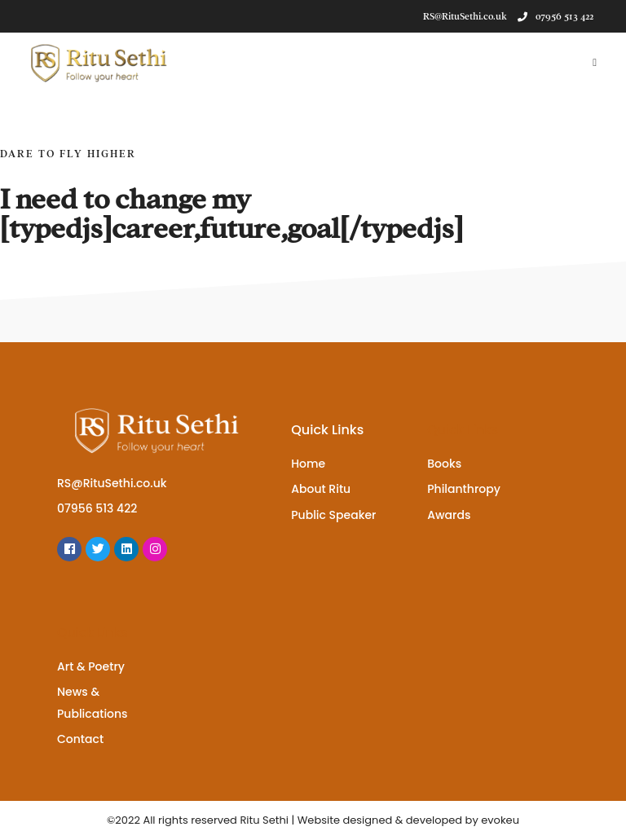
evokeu (500, 820)
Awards (449, 515)
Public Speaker (333, 515)
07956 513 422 (555, 16)
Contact (80, 739)
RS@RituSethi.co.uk (112, 483)
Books (444, 464)
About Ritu (321, 489)
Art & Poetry (91, 666)
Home (308, 464)
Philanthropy (464, 489)
